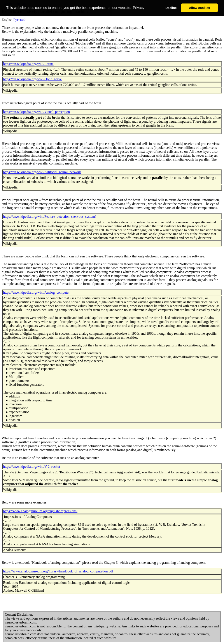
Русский (19, 20)
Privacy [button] (138, 8)
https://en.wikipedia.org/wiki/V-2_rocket (31, 467)
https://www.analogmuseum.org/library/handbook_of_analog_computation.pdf (58, 571)
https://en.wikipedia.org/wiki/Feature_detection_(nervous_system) (50, 217)
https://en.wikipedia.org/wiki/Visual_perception (36, 112)
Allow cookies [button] (199, 8)
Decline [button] (171, 8)
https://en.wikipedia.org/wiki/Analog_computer (36, 292)
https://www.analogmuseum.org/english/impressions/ (40, 511)
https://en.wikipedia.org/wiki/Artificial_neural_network (42, 172)
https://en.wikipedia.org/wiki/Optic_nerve (32, 79)
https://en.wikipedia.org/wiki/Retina (28, 64)
